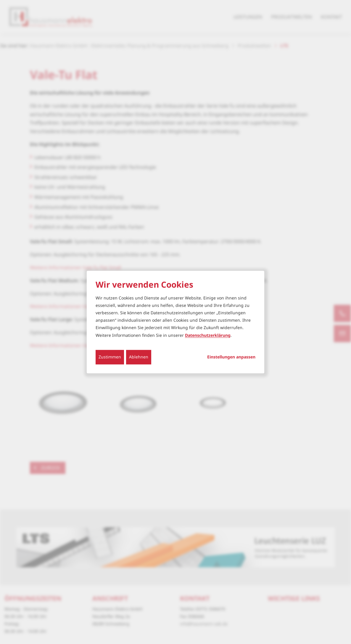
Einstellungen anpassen (231, 357)
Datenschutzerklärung (208, 335)
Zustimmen (110, 357)
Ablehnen (139, 357)
